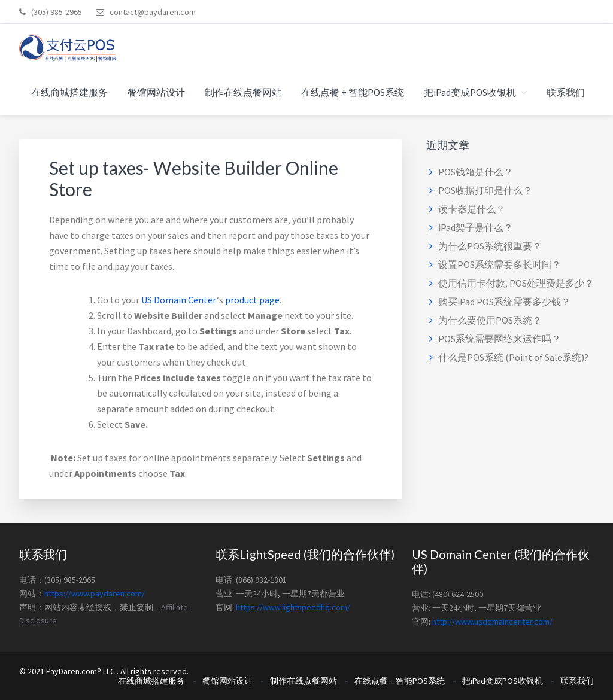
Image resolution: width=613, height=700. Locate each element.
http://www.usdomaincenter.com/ (492, 622)
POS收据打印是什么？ (485, 190)
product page (252, 300)
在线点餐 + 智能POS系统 (400, 681)
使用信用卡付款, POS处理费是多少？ (516, 283)
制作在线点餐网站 (304, 681)
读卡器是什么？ (472, 209)
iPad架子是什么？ (476, 227)
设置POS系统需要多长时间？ (500, 264)
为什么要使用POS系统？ (490, 320)
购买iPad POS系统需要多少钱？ (504, 302)
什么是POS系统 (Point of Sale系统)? (513, 357)
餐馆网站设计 (227, 681)
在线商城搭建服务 (151, 681)
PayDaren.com (72, 671)
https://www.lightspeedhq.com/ (293, 607)
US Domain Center (179, 300)
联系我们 (577, 681)
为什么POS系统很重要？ (490, 246)
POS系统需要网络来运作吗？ (500, 339)
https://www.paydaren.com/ (95, 594)
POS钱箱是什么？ (476, 172)
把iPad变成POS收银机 (503, 681)
